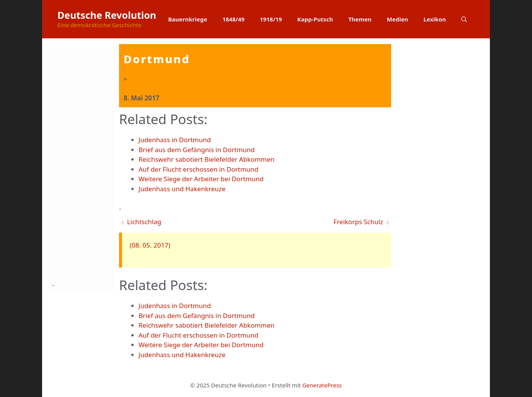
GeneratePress (322, 385)
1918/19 (271, 19)
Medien (398, 19)
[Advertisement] (82, 162)
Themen (360, 19)
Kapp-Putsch (315, 19)
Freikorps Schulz (361, 222)
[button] (464, 19)
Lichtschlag (141, 222)
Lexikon (435, 19)
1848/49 (233, 19)
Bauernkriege (188, 19)
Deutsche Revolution (107, 15)
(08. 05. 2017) (150, 245)
